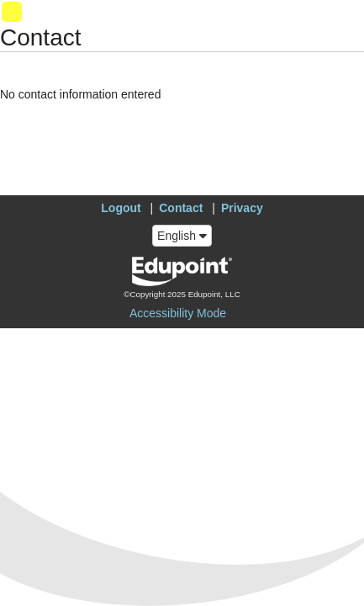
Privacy (242, 208)
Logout (121, 208)
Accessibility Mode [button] (178, 313)
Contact (181, 208)
